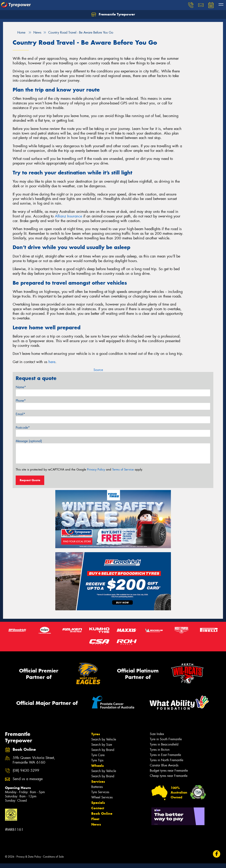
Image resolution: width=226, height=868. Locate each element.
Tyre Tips (97, 760)
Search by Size (102, 745)
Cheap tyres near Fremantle (169, 776)
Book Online (102, 813)
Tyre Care (98, 755)
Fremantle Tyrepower (113, 14)
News (96, 824)
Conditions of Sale (53, 857)
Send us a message (28, 779)
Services (98, 782)
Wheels (98, 766)
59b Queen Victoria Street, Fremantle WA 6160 (34, 760)
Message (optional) (29, 441)
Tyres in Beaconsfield (164, 744)
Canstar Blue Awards (164, 765)
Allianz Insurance (68, 216)
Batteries (97, 787)
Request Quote (30, 480)
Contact (98, 808)
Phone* (21, 401)
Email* (20, 414)
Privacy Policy (96, 470)
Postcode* (23, 428)
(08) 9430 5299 (26, 771)
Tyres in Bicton (160, 750)
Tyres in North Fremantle (166, 760)
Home (19, 32)
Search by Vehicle (104, 739)
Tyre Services (100, 792)
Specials (98, 803)
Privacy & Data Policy (29, 857)
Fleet (95, 819)
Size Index (157, 734)
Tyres (96, 734)
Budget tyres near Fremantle (169, 771)
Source (98, 370)
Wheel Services (102, 797)
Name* (21, 387)
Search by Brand (103, 750)
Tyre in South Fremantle (166, 739)
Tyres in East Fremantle (165, 755)
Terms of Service (123, 470)
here (52, 362)
